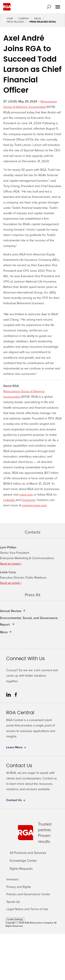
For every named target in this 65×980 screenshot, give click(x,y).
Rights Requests (21, 869)
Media (38, 19)
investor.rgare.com (34, 505)
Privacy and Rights (19, 887)
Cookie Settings (15, 919)
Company (24, 19)
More (4, 632)
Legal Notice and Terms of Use (27, 909)
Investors (13, 879)
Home (10, 19)
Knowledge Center (23, 861)
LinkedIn (9, 500)
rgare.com (26, 494)
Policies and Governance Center (28, 894)
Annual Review (11, 611)
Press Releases (15, 22)
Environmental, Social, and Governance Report (29, 621)
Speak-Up (13, 902)
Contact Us (16, 800)
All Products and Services (28, 853)
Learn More (16, 747)
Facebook (28, 500)
